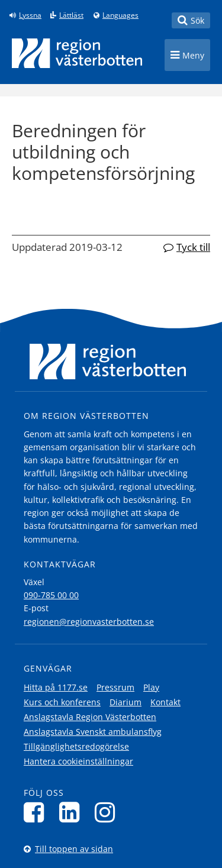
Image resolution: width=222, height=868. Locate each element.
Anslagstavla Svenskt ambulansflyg (93, 732)
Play (151, 687)
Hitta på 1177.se (56, 687)
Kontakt (165, 702)
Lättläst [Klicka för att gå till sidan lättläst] (71, 15)
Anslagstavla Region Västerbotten (90, 717)
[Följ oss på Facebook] (37, 812)
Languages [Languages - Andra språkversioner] (120, 15)
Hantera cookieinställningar (78, 761)
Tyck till (193, 247)
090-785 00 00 (51, 595)
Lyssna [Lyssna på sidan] (30, 15)
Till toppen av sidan (74, 849)
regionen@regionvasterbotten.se (89, 622)
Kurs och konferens (62, 702)
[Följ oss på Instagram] (108, 812)
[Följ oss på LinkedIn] (73, 812)
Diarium (126, 702)
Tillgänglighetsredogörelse (76, 746)
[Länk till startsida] (77, 53)
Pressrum (115, 687)
